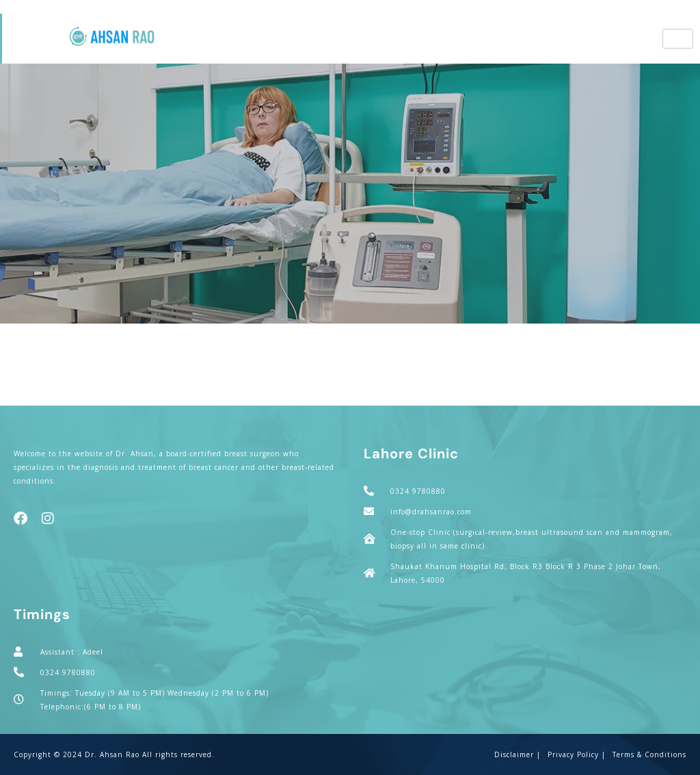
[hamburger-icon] (678, 39)
